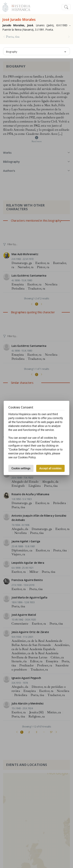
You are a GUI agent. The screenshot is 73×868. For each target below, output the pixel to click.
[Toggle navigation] (66, 7)
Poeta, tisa (13, 37)
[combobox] (36, 51)
